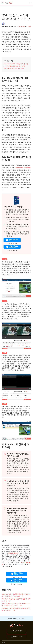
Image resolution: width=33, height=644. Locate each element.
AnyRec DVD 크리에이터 (23, 168)
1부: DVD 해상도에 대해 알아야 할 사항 (16, 64)
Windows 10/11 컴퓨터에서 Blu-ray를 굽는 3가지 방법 (16, 609)
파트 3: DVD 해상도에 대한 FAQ (14, 68)
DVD (29, 26)
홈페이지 (10, 618)
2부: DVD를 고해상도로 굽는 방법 (14, 66)
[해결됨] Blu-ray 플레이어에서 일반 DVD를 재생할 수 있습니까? (16, 605)
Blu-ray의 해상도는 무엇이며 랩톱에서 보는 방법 (16, 600)
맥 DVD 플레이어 (14, 553)
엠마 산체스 (22, 26)
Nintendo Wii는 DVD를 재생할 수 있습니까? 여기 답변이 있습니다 (16, 595)
